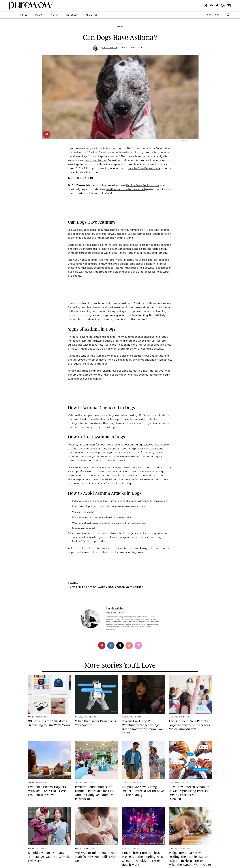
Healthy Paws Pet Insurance (144, 169)
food (39, 15)
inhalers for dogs (96, 445)
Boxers (154, 304)
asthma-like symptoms (101, 260)
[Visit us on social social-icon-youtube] (229, 6)
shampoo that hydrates (105, 501)
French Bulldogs (135, 304)
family (54, 15)
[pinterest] (47, 134)
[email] (138, 645)
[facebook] (111, 645)
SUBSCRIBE (213, 15)
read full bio (110, 630)
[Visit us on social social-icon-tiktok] (206, 6)
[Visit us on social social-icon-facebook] (217, 6)
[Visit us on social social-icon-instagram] (223, 6)
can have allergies (96, 161)
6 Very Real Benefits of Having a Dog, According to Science (105, 587)
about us (92, 15)
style (24, 15)
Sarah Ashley (110, 48)
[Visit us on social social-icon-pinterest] (211, 6)
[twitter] (120, 645)
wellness (72, 15)
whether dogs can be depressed (125, 189)
